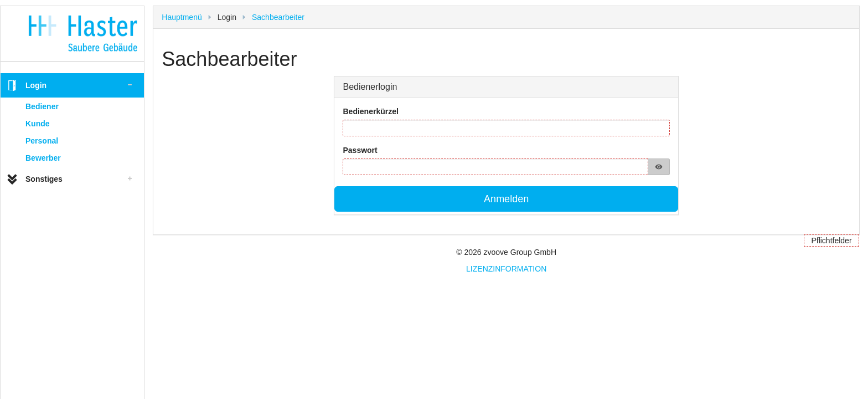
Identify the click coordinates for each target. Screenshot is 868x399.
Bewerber (43, 158)
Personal (42, 141)
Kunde (38, 124)
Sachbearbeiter (278, 17)
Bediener (42, 106)
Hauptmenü (182, 17)
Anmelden (506, 199)
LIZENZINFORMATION (506, 269)
